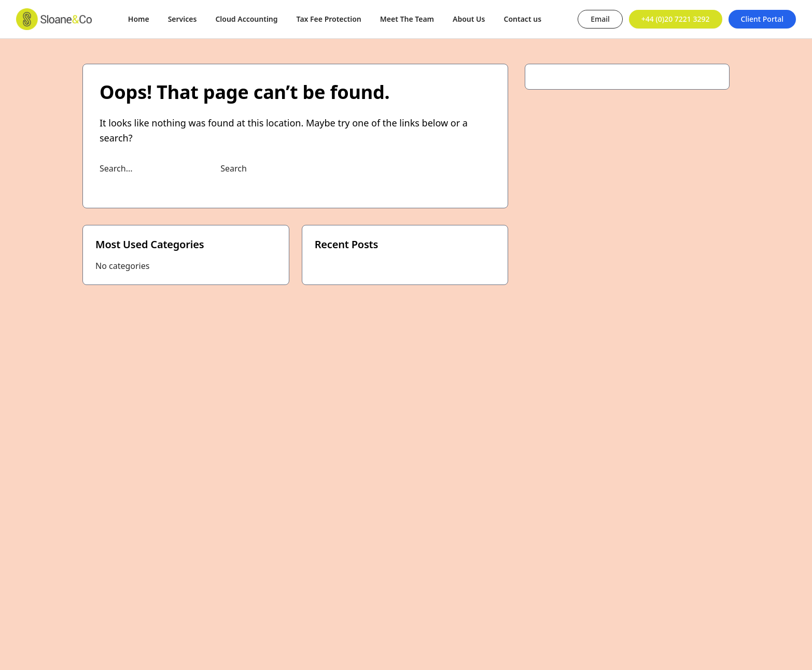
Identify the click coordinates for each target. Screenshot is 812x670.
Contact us (522, 19)
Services (183, 19)
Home (139, 19)
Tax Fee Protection (329, 19)
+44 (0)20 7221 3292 (676, 19)
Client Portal (762, 19)
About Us (469, 19)
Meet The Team (407, 19)
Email (600, 19)
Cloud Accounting (246, 19)
